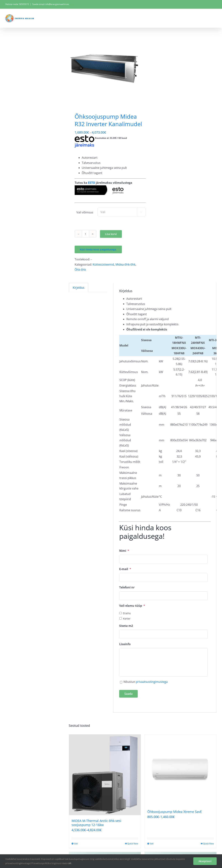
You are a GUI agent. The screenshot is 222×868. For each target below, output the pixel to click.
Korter (127, 619)
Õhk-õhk (80, 270)
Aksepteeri (205, 861)
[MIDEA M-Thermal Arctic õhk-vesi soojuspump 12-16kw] (105, 775)
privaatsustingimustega (152, 682)
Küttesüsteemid (103, 264)
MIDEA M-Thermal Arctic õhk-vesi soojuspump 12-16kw (96, 823)
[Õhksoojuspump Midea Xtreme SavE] (181, 770)
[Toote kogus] (86, 234)
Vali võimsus (85, 212)
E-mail (125, 569)
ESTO (92, 183)
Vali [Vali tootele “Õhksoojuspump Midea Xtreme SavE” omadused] (152, 844)
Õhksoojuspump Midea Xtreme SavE (175, 812)
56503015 (24, 4)
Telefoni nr (127, 587)
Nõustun (146, 682)
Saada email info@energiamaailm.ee (51, 4)
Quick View (133, 844)
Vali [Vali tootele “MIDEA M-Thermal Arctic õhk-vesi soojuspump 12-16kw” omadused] (76, 844)
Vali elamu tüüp (132, 606)
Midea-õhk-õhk (125, 264)
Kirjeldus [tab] (79, 288)
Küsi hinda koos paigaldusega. (98, 249)
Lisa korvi (111, 234)
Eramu (127, 613)
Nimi (124, 551)
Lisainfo (125, 644)
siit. (70, 863)
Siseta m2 (126, 626)
